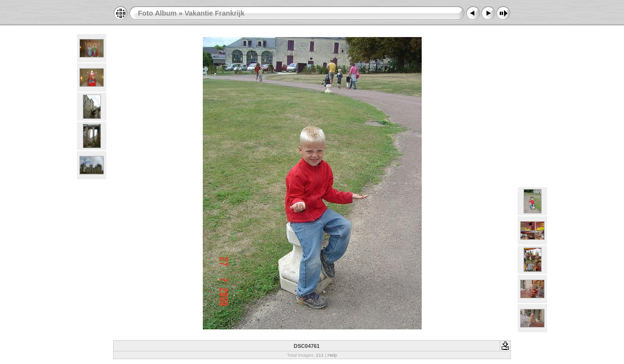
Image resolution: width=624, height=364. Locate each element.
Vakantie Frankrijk (214, 13)
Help (332, 355)
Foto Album (157, 13)
